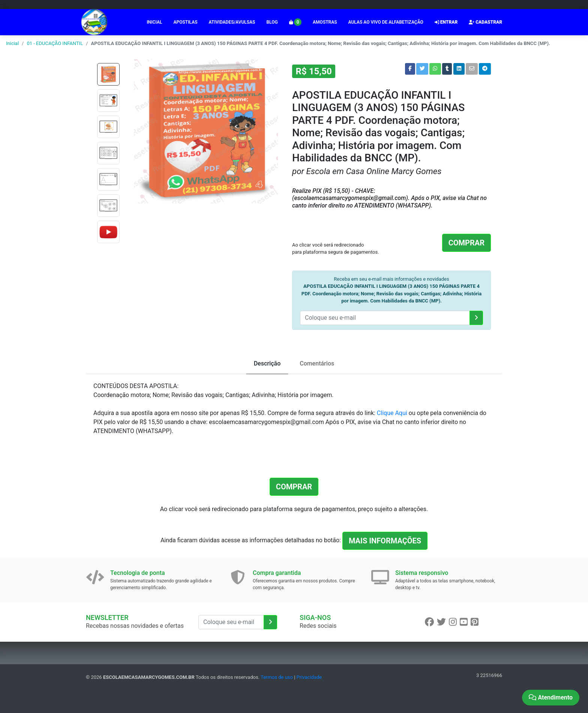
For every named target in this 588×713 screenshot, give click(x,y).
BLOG (272, 22)
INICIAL (154, 22)
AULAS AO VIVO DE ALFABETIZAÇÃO (386, 22)
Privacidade (309, 677)
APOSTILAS (185, 22)
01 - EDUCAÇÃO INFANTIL (55, 43)
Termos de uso (277, 677)
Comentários (317, 363)
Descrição (267, 363)
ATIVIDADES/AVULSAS (232, 22)
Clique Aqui (392, 413)
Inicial (12, 43)
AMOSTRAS (325, 22)
